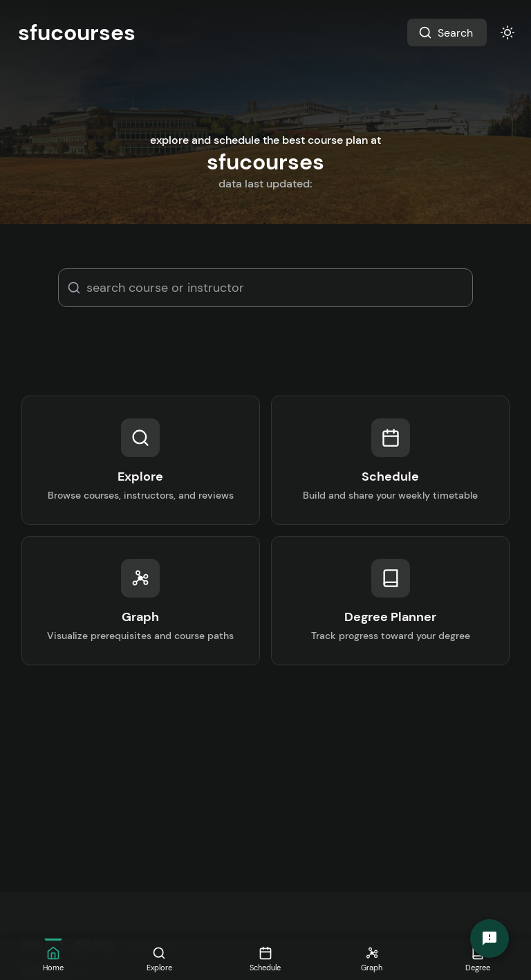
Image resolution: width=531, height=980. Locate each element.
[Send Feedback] (490, 939)
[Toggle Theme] (507, 33)
